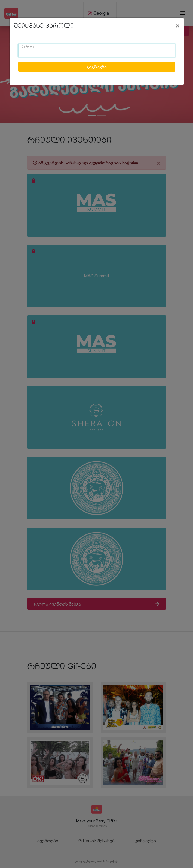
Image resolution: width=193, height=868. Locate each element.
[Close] (177, 25)
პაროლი (28, 47)
